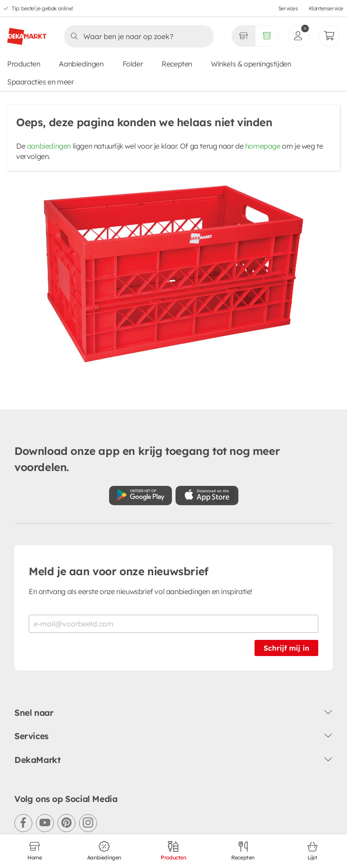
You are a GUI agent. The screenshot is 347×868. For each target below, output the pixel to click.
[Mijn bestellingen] (329, 36)
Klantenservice (326, 8)
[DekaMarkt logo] (27, 33)
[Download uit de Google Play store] (141, 496)
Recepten (177, 64)
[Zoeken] (136, 36)
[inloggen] (299, 36)
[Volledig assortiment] (267, 36)
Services (288, 8)
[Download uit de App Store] (207, 496)
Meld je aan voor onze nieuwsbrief (119, 571)
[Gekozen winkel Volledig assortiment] (243, 36)
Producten (24, 64)
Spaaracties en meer (40, 82)
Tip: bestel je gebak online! (42, 8)
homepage (263, 146)
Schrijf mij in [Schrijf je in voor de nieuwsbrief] (286, 648)
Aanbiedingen (81, 64)
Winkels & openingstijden (251, 64)
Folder (133, 64)
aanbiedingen (49, 146)
